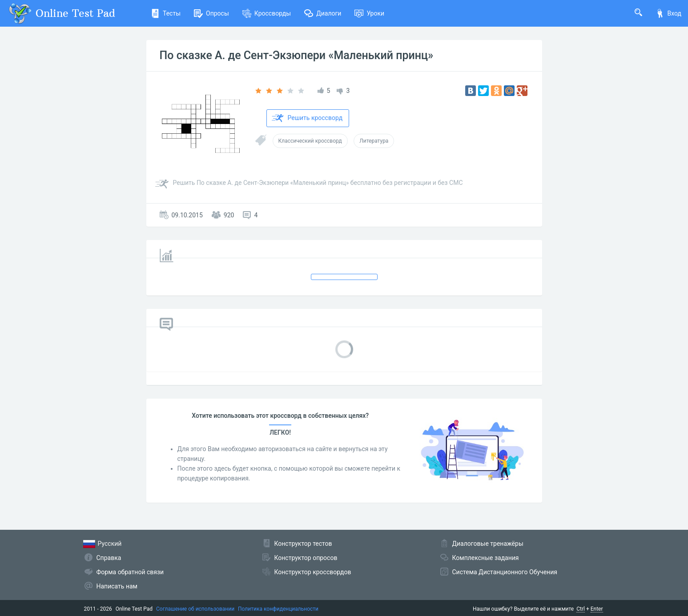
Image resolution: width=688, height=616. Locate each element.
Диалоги (323, 13)
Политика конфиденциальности (278, 609)
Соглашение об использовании (195, 609)
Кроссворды (267, 13)
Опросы (211, 13)
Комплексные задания (486, 558)
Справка (109, 558)
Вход (668, 13)
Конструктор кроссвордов (313, 572)
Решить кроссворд (307, 118)
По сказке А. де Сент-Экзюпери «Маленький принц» (297, 55)
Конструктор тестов (303, 544)
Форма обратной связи (130, 572)
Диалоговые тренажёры (488, 544)
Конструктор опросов (306, 558)
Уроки (369, 13)
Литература (374, 141)
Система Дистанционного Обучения (505, 572)
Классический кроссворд (310, 141)
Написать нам (117, 586)
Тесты (166, 13)
